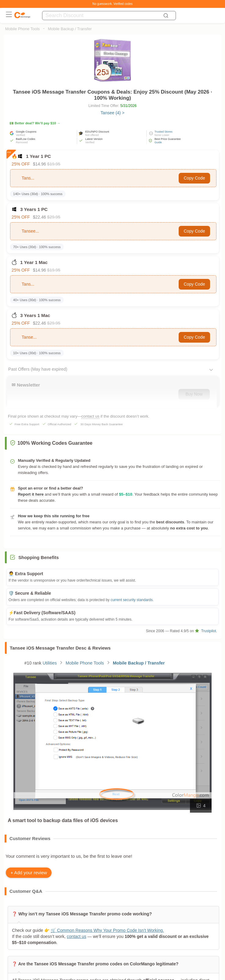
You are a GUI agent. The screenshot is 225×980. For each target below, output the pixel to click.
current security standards (132, 600)
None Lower (162, 135)
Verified (20, 135)
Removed (22, 142)
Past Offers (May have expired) (38, 369)
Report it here (31, 494)
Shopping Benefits (39, 557)
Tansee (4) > (112, 113)
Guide (158, 142)
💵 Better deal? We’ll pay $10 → (35, 123)
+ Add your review (29, 873)
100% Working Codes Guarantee (51, 443)
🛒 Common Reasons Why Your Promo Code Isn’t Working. (107, 930)
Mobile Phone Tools (22, 29)
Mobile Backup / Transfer (70, 29)
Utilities (50, 663)
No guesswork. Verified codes (112, 4)
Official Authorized (59, 424)
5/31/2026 (129, 106)
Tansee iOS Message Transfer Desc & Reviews (60, 648)
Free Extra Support (27, 424)
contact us (90, 416)
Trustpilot (205, 631)
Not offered (92, 135)
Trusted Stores (164, 132)
